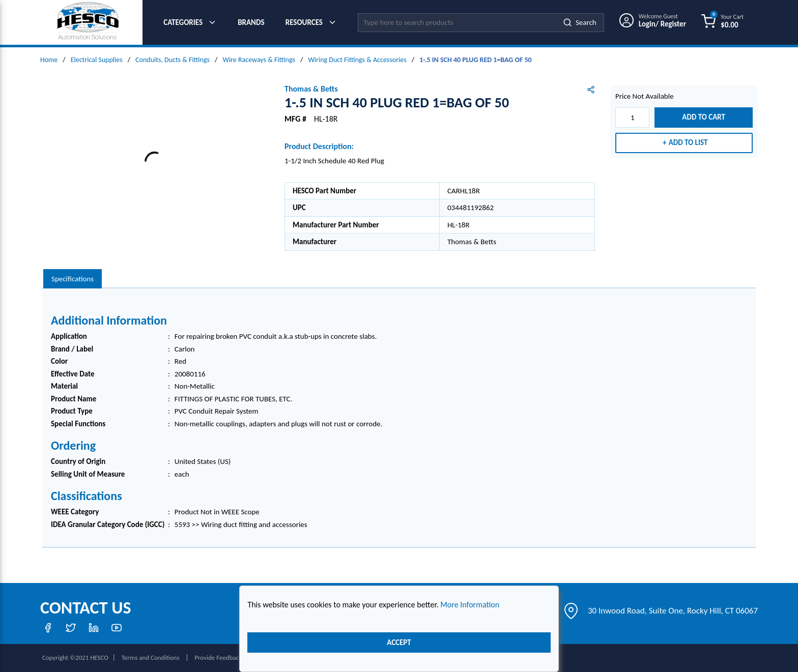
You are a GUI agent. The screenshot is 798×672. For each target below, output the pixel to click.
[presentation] (73, 279)
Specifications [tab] (73, 279)
